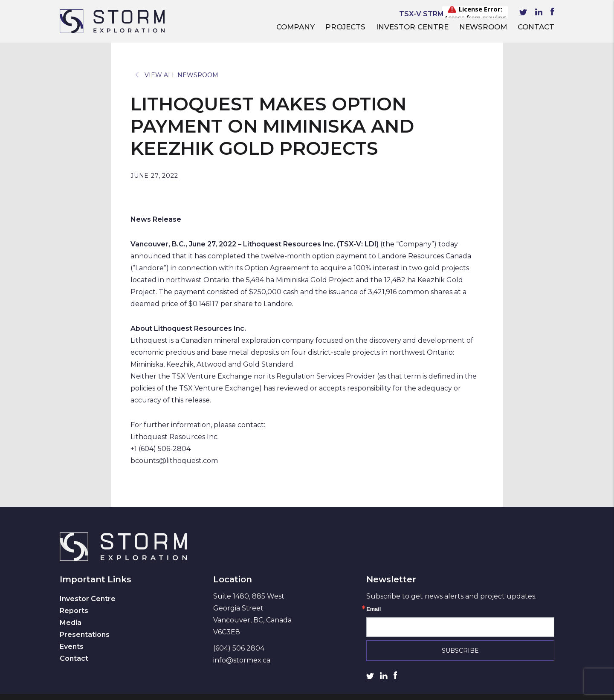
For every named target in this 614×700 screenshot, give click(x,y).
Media (71, 623)
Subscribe (460, 651)
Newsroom (483, 27)
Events (72, 646)
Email (374, 609)
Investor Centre (412, 27)
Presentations (85, 635)
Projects (345, 27)
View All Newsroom (177, 75)
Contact (536, 27)
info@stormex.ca (242, 660)
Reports (74, 611)
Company (295, 27)
